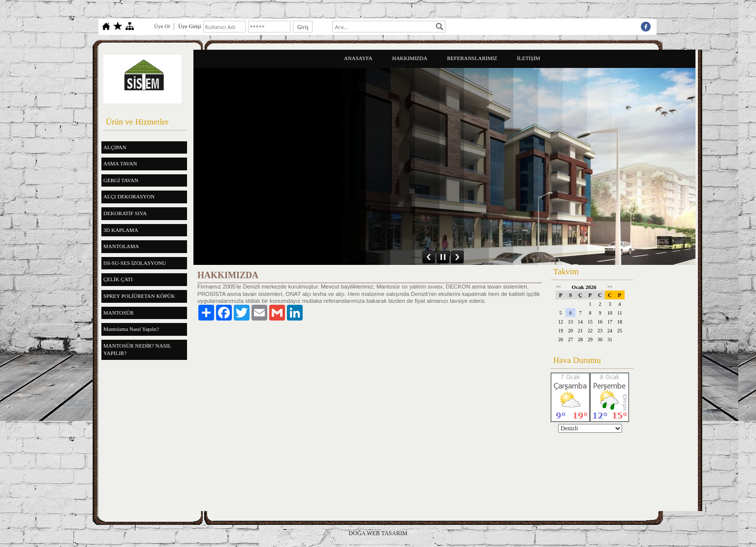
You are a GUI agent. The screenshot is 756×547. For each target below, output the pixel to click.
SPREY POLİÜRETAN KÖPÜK (139, 296)
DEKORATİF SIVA (125, 213)
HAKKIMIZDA (410, 58)
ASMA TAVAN (120, 163)
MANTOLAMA (121, 246)
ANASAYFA (358, 58)
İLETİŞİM (528, 58)
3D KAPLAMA (121, 230)
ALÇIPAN (115, 147)
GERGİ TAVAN (121, 180)
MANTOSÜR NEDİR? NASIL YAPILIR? (137, 350)
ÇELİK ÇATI (118, 279)
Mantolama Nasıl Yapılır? (131, 329)
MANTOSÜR (119, 313)
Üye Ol (162, 26)
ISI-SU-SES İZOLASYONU (135, 263)
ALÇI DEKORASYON (129, 196)
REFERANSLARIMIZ (472, 58)
